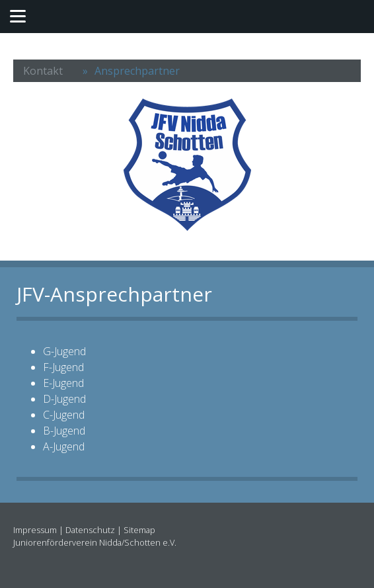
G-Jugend (64, 351)
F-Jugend (63, 367)
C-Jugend (64, 415)
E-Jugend (63, 383)
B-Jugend (64, 431)
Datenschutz (90, 530)
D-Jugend (64, 399)
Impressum (35, 530)
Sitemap (139, 530)
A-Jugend (64, 446)
